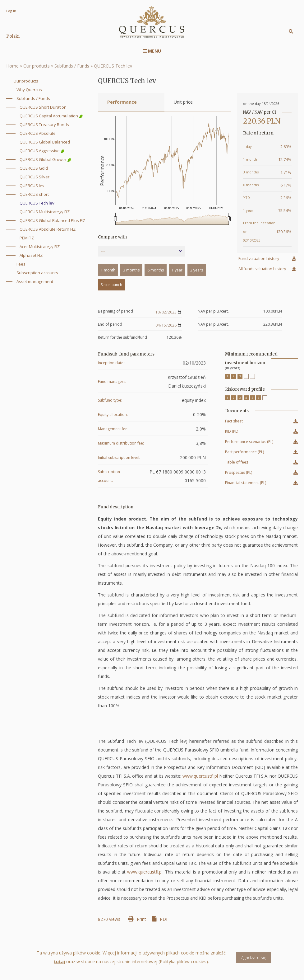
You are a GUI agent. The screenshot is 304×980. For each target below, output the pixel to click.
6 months (156, 270)
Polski (13, 36)
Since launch (111, 285)
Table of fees (237, 463)
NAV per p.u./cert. (213, 311)
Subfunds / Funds (72, 66)
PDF (164, 919)
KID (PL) (232, 432)
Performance (122, 102)
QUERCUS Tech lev (113, 66)
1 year (177, 270)
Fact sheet (234, 422)
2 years (197, 270)
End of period (110, 325)
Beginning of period (115, 311)
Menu (152, 51)
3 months (131, 270)
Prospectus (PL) (239, 473)
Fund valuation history (259, 259)
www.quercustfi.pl (200, 776)
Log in (11, 11)
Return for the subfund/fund (122, 337)
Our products (37, 66)
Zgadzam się (253, 961)
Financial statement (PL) (246, 484)
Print (141, 919)
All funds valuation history (262, 269)
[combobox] (141, 251)
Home (12, 66)
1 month (108, 270)
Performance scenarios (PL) (249, 443)
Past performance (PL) (244, 453)
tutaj (59, 965)
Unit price (183, 102)
